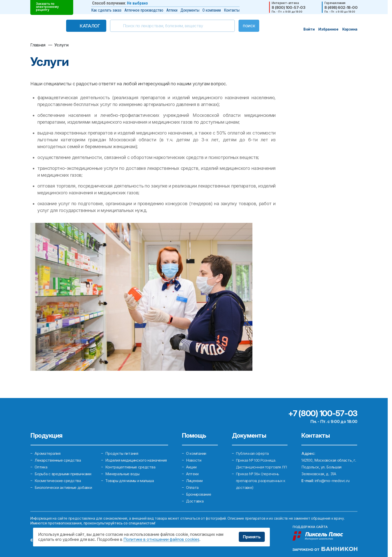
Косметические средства (58, 481)
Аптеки (172, 10)
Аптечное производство (144, 10)
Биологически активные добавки (63, 487)
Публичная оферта (252, 453)
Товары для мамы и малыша (129, 481)
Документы (190, 10)
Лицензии (194, 481)
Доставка (195, 501)
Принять (252, 537)
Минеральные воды (122, 474)
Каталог (90, 26)
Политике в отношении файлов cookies (161, 539)
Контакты (232, 10)
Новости (194, 460)
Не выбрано (137, 3)
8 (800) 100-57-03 (288, 7)
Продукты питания (122, 453)
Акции (191, 467)
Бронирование (199, 494)
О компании (212, 10)
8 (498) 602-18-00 (341, 7)
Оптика (41, 467)
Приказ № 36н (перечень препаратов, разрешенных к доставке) (261, 481)
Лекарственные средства (58, 460)
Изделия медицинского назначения (136, 460)
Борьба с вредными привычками (63, 474)
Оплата (192, 487)
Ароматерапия (47, 453)
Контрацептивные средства (130, 467)
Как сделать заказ (106, 10)
